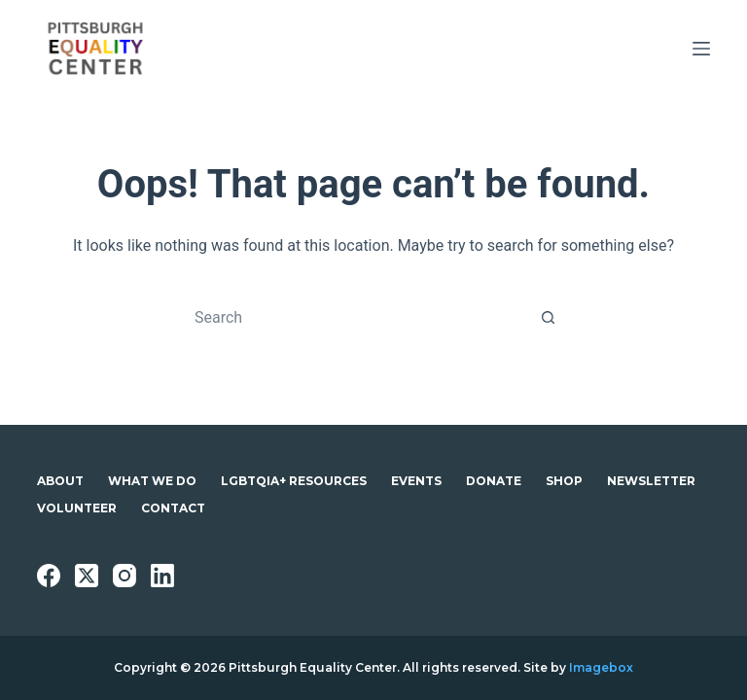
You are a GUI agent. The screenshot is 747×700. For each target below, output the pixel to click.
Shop (564, 481)
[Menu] (701, 49)
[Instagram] (124, 576)
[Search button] (548, 317)
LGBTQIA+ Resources (294, 481)
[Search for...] (354, 317)
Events (416, 481)
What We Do (152, 481)
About (60, 481)
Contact (173, 508)
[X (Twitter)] (87, 576)
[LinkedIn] (162, 576)
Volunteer (77, 508)
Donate (494, 481)
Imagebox (601, 667)
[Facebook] (49, 576)
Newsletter (651, 481)
